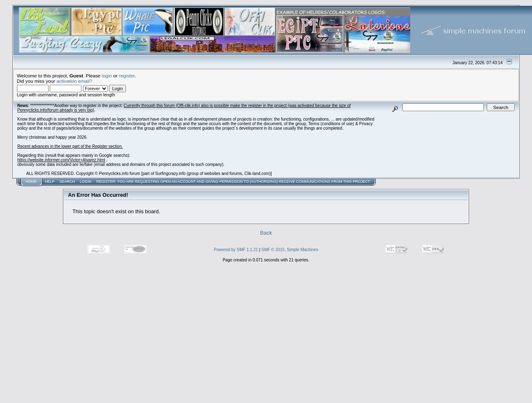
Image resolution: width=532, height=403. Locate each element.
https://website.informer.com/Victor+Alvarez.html (61, 160)
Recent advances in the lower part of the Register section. (70, 146)
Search (67, 182)
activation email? (74, 81)
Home (31, 182)
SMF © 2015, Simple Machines (290, 250)
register (127, 76)
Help (50, 182)
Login (86, 182)
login (107, 76)
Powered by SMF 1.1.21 (236, 250)
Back (266, 233)
